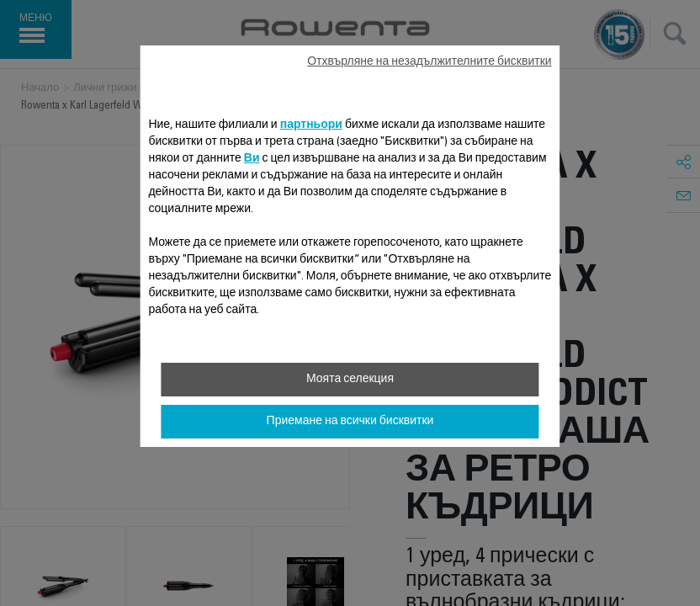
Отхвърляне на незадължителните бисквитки (429, 62)
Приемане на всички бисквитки (350, 422)
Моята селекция (350, 380)
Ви (252, 159)
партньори (311, 125)
